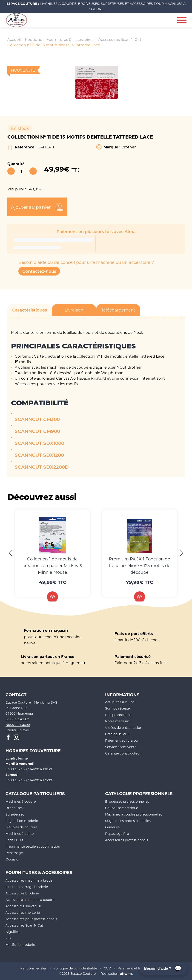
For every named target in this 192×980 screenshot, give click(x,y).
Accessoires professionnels (127, 840)
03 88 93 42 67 (17, 719)
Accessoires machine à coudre (30, 900)
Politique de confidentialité (75, 968)
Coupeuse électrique (122, 808)
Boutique (34, 39)
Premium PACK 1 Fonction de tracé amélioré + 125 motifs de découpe (140, 565)
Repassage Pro (117, 834)
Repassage (14, 853)
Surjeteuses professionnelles (128, 821)
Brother (129, 147)
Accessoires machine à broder (30, 880)
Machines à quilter (20, 834)
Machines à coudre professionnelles (134, 814)
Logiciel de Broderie (22, 821)
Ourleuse (112, 827)
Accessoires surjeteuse (24, 906)
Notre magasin (117, 721)
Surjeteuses (15, 814)
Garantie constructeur (123, 753)
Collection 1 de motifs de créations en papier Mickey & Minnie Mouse (52, 565)
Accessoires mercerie (23, 912)
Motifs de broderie (20, 945)
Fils (8, 938)
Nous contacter (18, 725)
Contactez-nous (39, 271)
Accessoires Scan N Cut (120, 39)
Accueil (14, 39)
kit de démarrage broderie (27, 887)
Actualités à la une (120, 702)
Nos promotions (118, 715)
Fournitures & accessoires (70, 39)
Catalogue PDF (117, 734)
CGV (107, 968)
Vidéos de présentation (124, 728)
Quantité (16, 164)
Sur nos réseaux (118, 708)
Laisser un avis (17, 730)
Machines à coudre (21, 801)
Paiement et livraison (122, 740)
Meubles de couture (21, 827)
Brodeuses (14, 808)
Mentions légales (33, 968)
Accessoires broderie (22, 893)
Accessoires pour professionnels (31, 919)
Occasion (13, 859)
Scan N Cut (14, 840)
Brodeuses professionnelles (127, 801)
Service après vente (121, 747)
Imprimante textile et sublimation (33, 846)
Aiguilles (12, 932)
